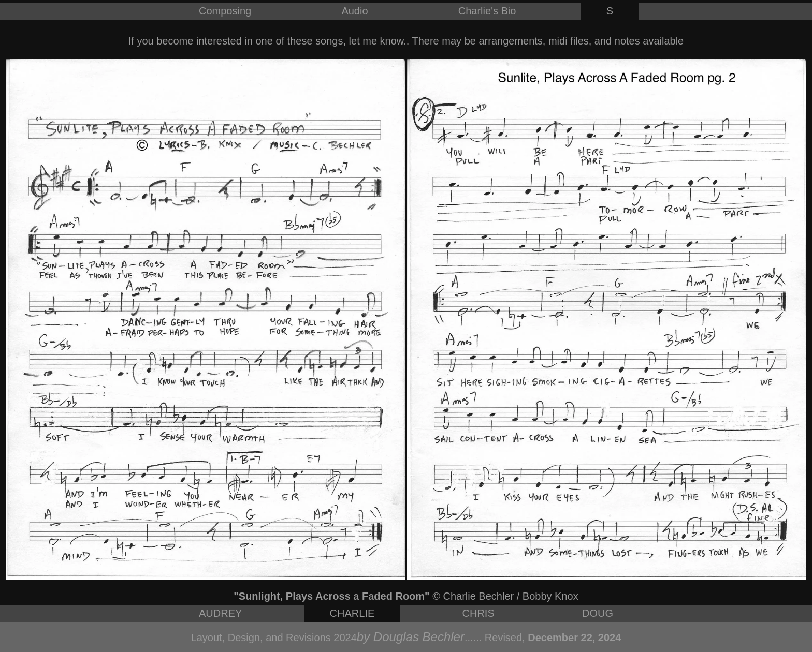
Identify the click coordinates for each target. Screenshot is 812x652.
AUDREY (220, 613)
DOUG (598, 613)
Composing (225, 11)
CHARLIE (352, 613)
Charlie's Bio (487, 11)
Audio (354, 11)
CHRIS (479, 613)
